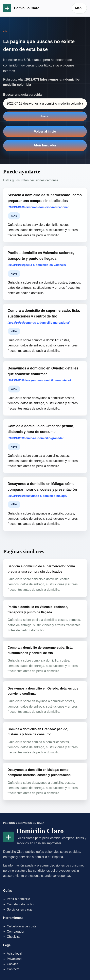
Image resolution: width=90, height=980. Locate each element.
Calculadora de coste (22, 926)
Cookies (12, 964)
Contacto (13, 969)
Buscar (45, 116)
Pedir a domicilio (18, 899)
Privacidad (14, 959)
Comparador (16, 931)
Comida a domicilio (20, 904)
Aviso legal (14, 954)
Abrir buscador (45, 145)
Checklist (13, 937)
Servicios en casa (19, 909)
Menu (79, 8)
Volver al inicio (45, 131)
